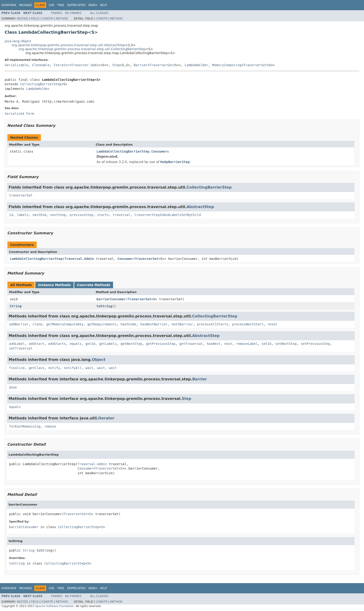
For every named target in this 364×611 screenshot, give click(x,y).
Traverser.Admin (86, 65)
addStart (36, 344)
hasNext (213, 344)
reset (272, 324)
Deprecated (76, 5)
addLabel (17, 344)
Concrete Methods (94, 285)
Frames (57, 13)
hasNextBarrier (154, 324)
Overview (9, 5)
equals (76, 344)
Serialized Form (19, 114)
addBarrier (19, 324)
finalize (17, 368)
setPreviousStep (315, 344)
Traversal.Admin (79, 259)
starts (103, 215)
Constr (47, 19)
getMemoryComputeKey (65, 324)
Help (103, 5)
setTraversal (21, 348)
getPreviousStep (161, 344)
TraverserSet (161, 65)
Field (35, 19)
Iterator (61, 65)
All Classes (99, 13)
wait (89, 368)
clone (37, 324)
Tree (61, 5)
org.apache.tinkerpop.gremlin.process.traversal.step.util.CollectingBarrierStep (82, 49)
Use (52, 5)
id (11, 215)
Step (116, 65)
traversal (122, 215)
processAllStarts (213, 324)
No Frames (73, 13)
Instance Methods (54, 285)
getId (90, 344)
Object (99, 360)
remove (50, 426)
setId (266, 344)
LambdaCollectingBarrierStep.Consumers (133, 151)
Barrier (141, 65)
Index (93, 5)
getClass (36, 368)
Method (62, 19)
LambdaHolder (197, 65)
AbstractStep (200, 207)
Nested (22, 19)
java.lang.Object (18, 41)
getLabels (108, 344)
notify (54, 368)
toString (104, 306)
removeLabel (247, 344)
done (13, 387)
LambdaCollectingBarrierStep (36, 259)
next (228, 344)
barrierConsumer (111, 299)
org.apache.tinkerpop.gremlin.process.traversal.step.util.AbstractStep (68, 45)
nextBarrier (182, 324)
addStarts (57, 344)
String (16, 306)
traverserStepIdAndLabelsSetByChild (168, 215)
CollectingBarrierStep (41, 84)
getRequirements (102, 324)
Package (25, 5)
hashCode (128, 324)
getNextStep (131, 344)
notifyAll (73, 368)
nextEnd (39, 215)
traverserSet (21, 195)
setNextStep (286, 344)
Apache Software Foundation (55, 606)
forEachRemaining (25, 426)
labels (23, 215)
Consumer (125, 259)
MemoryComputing (227, 65)
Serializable (16, 65)
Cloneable (41, 65)
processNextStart (248, 324)
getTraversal (191, 344)
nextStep (58, 215)
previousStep (81, 215)
